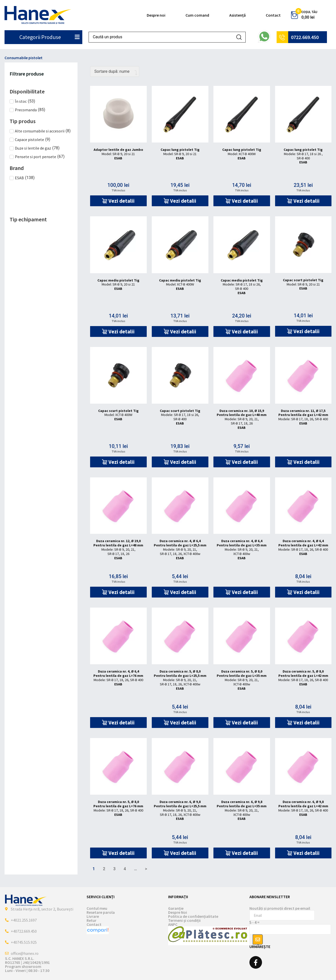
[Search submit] (239, 37)
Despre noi (156, 15)
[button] (118, 201)
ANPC (173, 924)
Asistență (237, 15)
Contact (273, 15)
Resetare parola (101, 912)
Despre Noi (178, 912)
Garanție (176, 908)
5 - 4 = (254, 922)
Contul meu (97, 908)
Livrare (93, 916)
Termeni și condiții (184, 920)
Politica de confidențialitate (193, 916)
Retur (91, 920)
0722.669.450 (305, 37)
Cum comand (197, 15)
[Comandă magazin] (115, 72)
